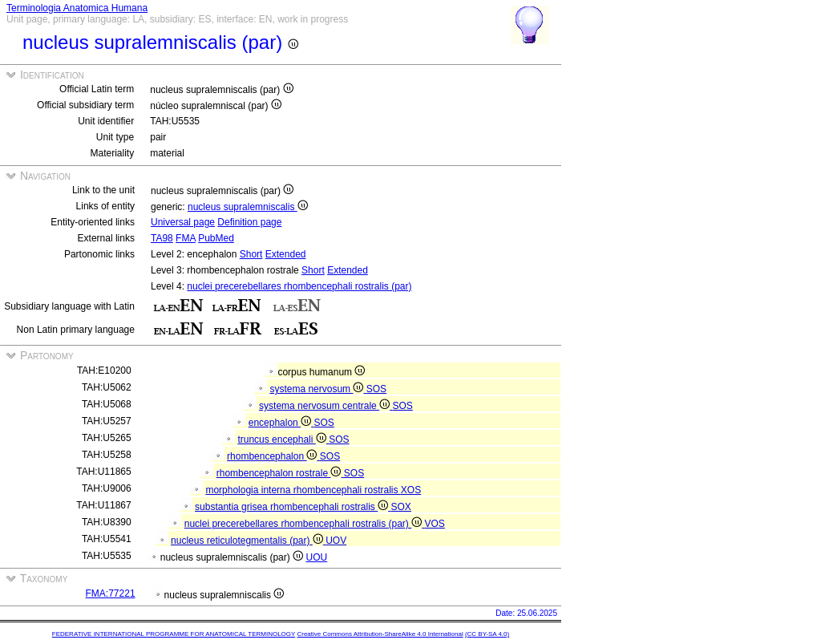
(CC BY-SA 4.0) (487, 634)
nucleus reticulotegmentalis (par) (248, 541)
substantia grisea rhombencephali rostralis (293, 507)
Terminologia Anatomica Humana (77, 8)
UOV (336, 541)
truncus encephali (283, 439)
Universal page (183, 222)
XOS (411, 490)
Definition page (249, 222)
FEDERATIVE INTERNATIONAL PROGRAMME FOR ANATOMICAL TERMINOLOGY (174, 634)
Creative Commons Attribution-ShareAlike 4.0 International (380, 634)
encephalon (281, 423)
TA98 (162, 238)
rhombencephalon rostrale (280, 473)
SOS (376, 389)
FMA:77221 (111, 593)
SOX (401, 507)
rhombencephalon (273, 456)
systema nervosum (317, 389)
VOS (435, 524)
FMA (186, 238)
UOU (316, 557)
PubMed (216, 238)
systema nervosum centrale (326, 406)
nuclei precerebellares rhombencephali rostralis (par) (299, 286)
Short (251, 254)
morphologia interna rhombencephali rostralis (303, 490)
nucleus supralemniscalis (248, 207)
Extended (286, 254)
